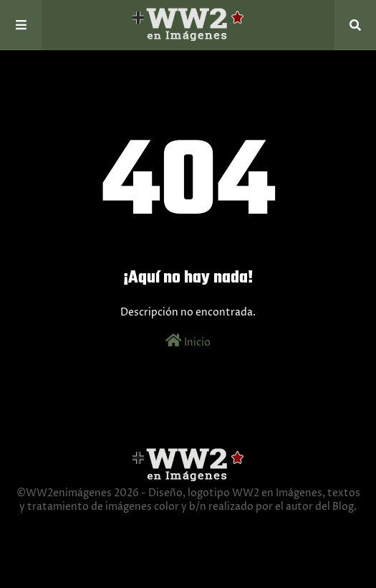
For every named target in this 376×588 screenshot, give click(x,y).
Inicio (188, 341)
